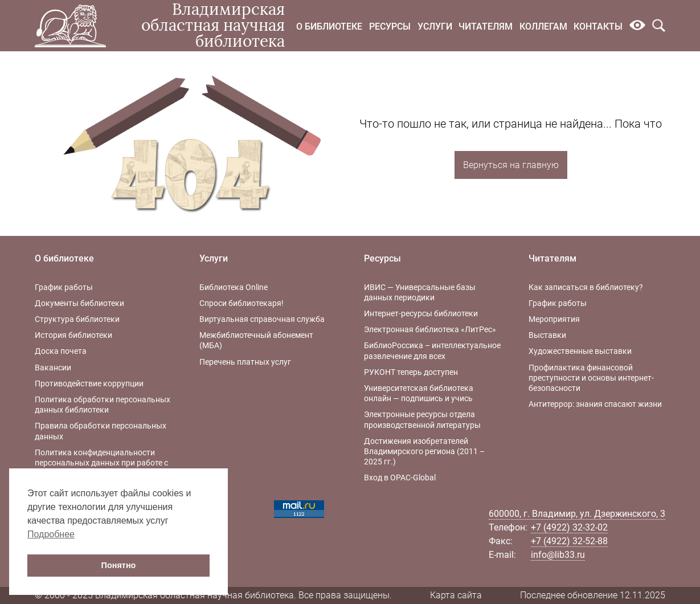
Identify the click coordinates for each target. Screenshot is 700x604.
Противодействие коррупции (89, 383)
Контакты (598, 26)
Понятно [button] (119, 565)
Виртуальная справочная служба (262, 319)
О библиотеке (329, 26)
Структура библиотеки (77, 319)
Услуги (435, 26)
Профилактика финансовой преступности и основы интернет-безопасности (591, 378)
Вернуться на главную (511, 165)
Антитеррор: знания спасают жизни (595, 404)
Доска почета (61, 351)
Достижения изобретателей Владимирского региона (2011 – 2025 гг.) (424, 451)
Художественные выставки (580, 351)
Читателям (486, 26)
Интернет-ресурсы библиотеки (421, 313)
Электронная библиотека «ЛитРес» (430, 329)
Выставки (547, 335)
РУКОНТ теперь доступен (411, 372)
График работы (64, 287)
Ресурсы (390, 26)
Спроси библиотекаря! (241, 303)
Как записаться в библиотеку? (586, 287)
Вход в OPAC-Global (400, 478)
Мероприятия (554, 319)
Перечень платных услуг (245, 362)
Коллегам (543, 26)
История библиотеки (73, 335)
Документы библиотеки (79, 303)
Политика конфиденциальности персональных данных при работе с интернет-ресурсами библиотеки (101, 463)
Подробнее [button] (51, 534)
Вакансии (53, 368)
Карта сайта (456, 595)
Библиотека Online (234, 287)
